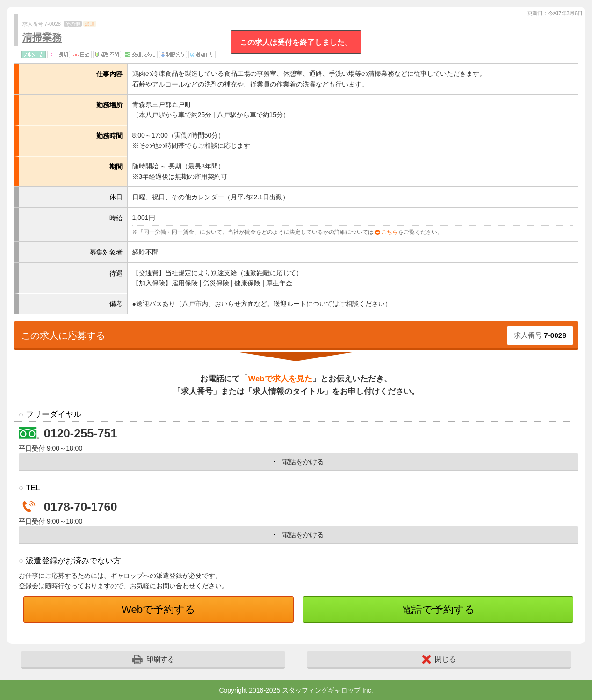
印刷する (153, 659)
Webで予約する (159, 609)
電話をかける (303, 462)
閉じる (439, 659)
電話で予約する (438, 609)
